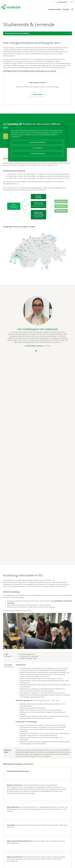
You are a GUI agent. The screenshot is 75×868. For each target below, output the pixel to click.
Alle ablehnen (37, 148)
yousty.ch (15, 124)
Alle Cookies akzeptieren (37, 142)
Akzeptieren (38, 94)
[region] (37, 144)
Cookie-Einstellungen (37, 154)
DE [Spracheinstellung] (72, 2)
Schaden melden (55, 9)
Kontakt (66, 9)
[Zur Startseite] (11, 7)
